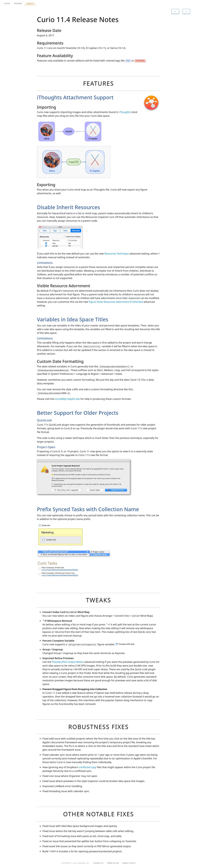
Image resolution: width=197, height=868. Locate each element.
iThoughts (125, 112)
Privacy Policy (129, 863)
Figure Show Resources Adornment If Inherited (116, 302)
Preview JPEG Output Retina (68, 662)
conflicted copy (88, 767)
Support (30, 3)
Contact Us (98, 863)
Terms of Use (113, 863)
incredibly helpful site (67, 399)
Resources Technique (117, 254)
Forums (18, 3)
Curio (7, 3)
